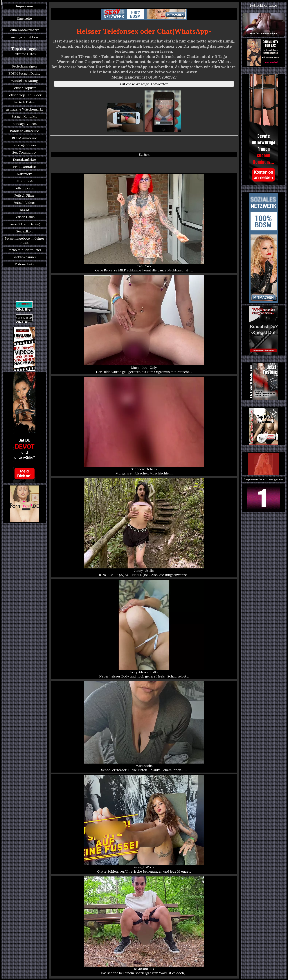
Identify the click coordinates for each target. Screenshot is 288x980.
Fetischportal (24, 188)
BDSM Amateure (25, 138)
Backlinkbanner (25, 257)
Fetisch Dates (24, 102)
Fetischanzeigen (24, 66)
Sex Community (24, 152)
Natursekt (25, 174)
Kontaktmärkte (25, 160)
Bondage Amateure (24, 131)
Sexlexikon (25, 231)
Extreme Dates (25, 54)
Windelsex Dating (24, 81)
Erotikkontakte (24, 167)
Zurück (144, 154)
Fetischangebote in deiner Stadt (24, 241)
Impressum (25, 6)
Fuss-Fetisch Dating (25, 224)
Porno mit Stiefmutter (24, 250)
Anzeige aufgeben (24, 37)
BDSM (25, 210)
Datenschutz (25, 264)
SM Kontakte (25, 181)
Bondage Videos (24, 124)
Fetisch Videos (24, 203)
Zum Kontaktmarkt (24, 30)
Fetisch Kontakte (24, 117)
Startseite (25, 18)
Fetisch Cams (24, 217)
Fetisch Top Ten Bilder (24, 95)
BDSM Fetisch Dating (25, 73)
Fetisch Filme (24, 195)
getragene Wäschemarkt (24, 109)
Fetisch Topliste (25, 88)
